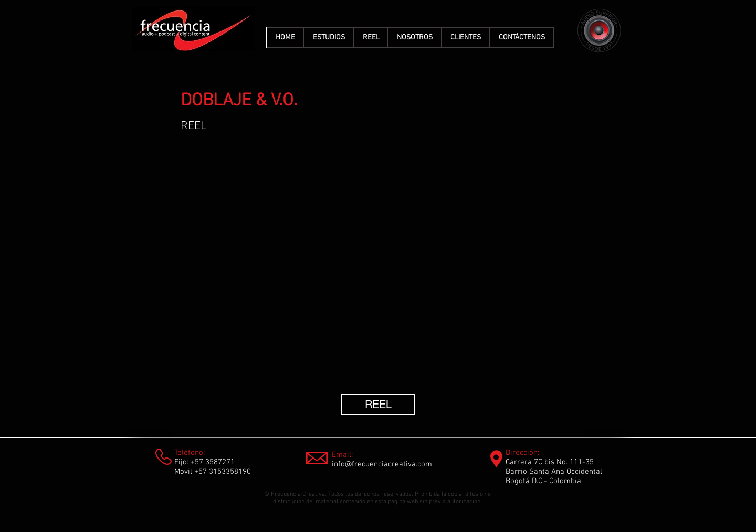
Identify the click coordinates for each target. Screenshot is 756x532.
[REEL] (378, 405)
